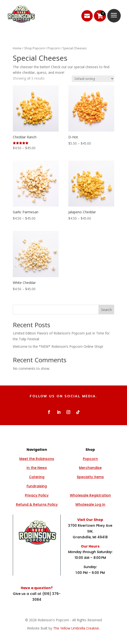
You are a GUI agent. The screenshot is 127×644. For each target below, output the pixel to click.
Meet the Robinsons (37, 459)
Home (17, 48)
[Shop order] (93, 79)
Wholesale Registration (90, 495)
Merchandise (90, 468)
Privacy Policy (37, 495)
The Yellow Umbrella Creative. (76, 628)
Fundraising (37, 486)
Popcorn (54, 48)
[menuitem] (85, 16)
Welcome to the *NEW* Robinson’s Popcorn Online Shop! (58, 346)
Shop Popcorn (35, 48)
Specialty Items (90, 477)
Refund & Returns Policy (37, 504)
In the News (37, 468)
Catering (37, 477)
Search (106, 310)
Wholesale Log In (90, 504)
